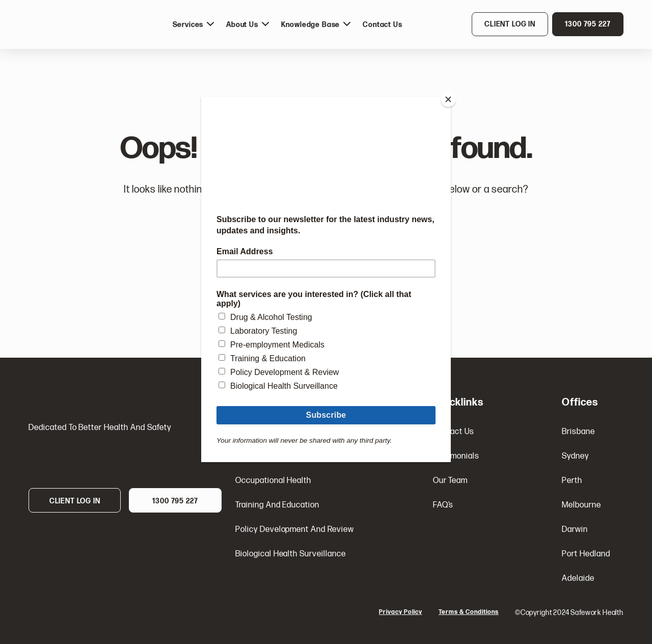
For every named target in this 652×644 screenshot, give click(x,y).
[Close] (448, 99)
